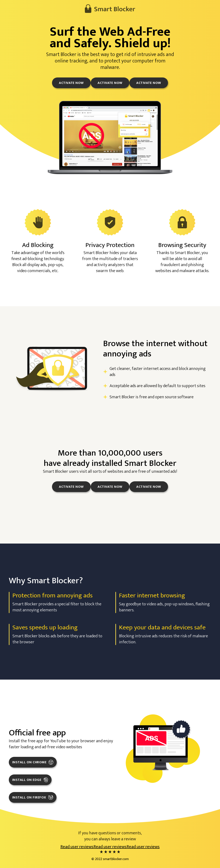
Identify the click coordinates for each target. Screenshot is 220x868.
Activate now (71, 83)
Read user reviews (77, 847)
